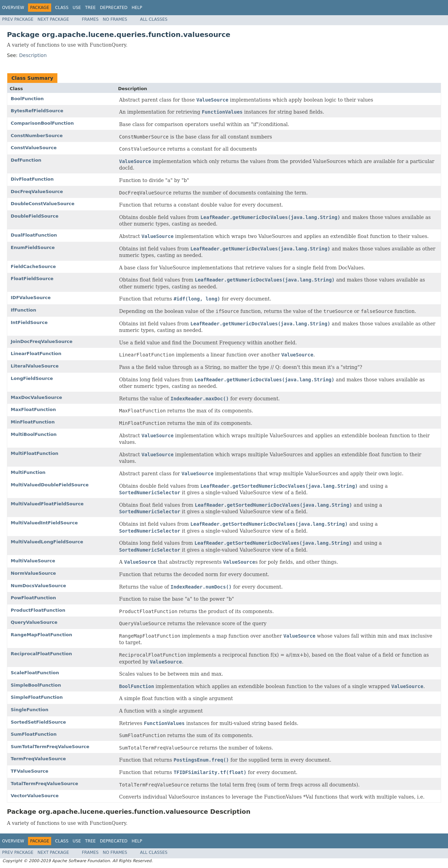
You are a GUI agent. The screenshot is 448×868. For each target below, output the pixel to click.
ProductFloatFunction (38, 610)
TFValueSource (30, 771)
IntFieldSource (29, 322)
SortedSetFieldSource (38, 722)
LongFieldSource (32, 378)
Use (77, 8)
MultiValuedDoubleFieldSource (50, 485)
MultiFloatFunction (35, 453)
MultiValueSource (33, 561)
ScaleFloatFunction (35, 673)
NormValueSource (33, 573)
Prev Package (18, 19)
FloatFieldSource (32, 279)
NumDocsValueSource (38, 586)
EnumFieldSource (33, 247)
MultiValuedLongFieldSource (47, 542)
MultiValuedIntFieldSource (44, 523)
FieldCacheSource (33, 266)
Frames (90, 19)
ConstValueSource (34, 148)
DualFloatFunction (34, 235)
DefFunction (26, 160)
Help (137, 8)
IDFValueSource (31, 298)
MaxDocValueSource (36, 397)
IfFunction (24, 310)
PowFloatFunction (33, 598)
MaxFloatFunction (33, 409)
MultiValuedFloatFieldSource (47, 504)
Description (33, 55)
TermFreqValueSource (38, 759)
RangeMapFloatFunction (41, 635)
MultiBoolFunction (34, 434)
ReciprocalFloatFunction (41, 654)
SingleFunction (30, 710)
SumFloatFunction (34, 734)
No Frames (115, 19)
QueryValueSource (34, 622)
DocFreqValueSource (37, 192)
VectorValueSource (35, 796)
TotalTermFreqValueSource (44, 784)
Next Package (53, 19)
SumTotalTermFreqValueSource (50, 747)
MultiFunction (28, 472)
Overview (13, 8)
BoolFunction (27, 99)
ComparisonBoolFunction (42, 123)
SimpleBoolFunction (36, 685)
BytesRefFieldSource (37, 111)
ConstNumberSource (37, 136)
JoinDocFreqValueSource (42, 341)
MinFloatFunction (33, 422)
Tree (90, 8)
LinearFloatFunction (36, 354)
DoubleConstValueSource (43, 204)
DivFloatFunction (32, 179)
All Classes (154, 19)
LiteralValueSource (35, 366)
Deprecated (114, 8)
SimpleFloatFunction (37, 697)
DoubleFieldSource (35, 216)
